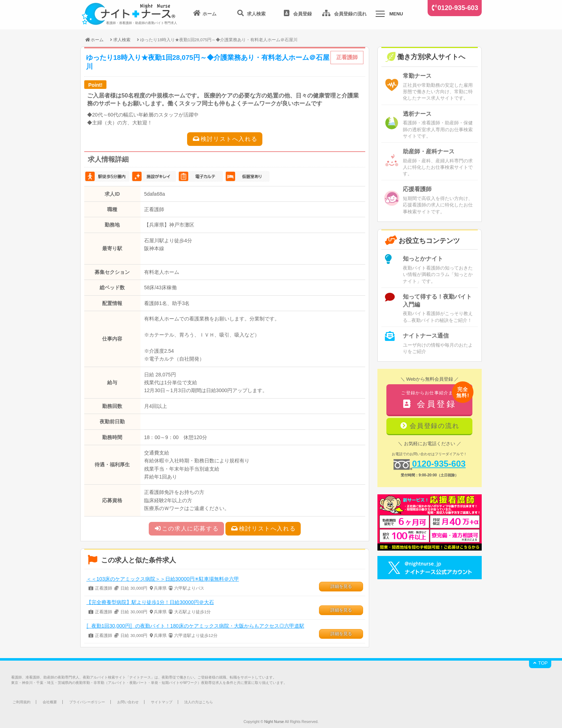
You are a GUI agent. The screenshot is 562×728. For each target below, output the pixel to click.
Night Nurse (274, 722)
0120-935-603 (458, 8)
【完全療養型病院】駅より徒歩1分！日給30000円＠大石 (150, 602)
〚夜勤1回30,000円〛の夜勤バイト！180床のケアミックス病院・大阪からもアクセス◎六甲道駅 (195, 626)
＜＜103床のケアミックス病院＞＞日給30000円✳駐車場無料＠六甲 (163, 579)
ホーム (94, 40)
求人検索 (122, 40)
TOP (540, 663)
